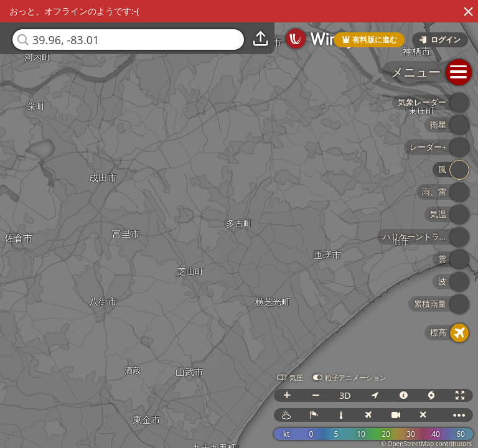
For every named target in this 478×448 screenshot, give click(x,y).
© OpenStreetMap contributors (426, 444)
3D (345, 395)
